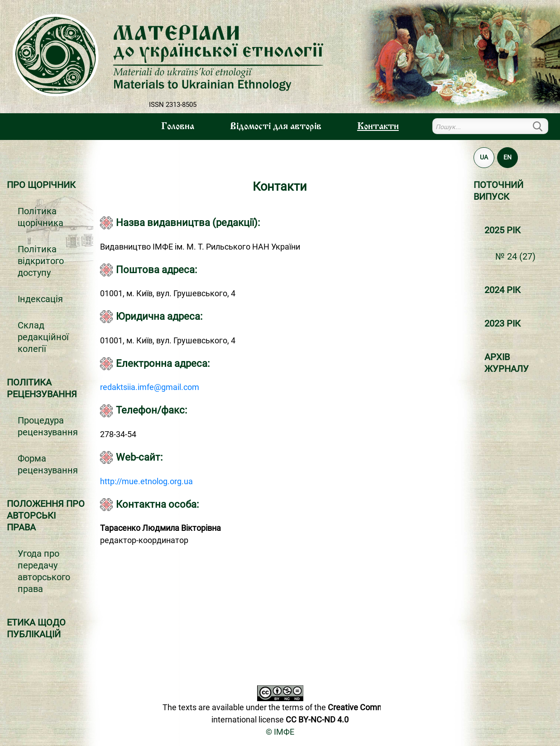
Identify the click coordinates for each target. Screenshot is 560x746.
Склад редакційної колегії (43, 337)
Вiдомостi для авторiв (276, 127)
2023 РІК (503, 323)
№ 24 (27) (515, 256)
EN (507, 157)
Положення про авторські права (46, 515)
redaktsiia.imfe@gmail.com (150, 387)
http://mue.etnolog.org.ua (146, 481)
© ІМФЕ (280, 732)
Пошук (543, 126)
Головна (178, 127)
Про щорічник (41, 185)
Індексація (40, 299)
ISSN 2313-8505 (173, 105)
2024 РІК (503, 290)
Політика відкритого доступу (41, 261)
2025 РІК (503, 230)
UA (484, 157)
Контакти (378, 127)
